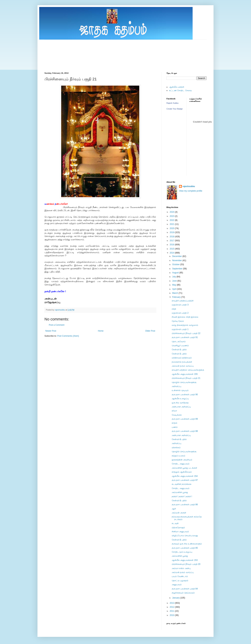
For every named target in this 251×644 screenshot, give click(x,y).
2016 (172, 245)
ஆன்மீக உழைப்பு (180, 399)
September (178, 269)
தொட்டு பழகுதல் (180, 581)
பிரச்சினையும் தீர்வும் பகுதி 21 (186, 378)
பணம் (175, 427)
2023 (172, 216)
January (176, 598)
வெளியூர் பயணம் (180, 346)
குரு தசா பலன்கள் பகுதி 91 (185, 337)
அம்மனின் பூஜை (180, 492)
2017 (172, 241)
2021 (172, 224)
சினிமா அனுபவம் (180, 532)
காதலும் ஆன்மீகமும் (182, 472)
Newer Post (51, 331)
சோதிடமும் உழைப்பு (182, 552)
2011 (172, 611)
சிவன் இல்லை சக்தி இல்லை (185, 317)
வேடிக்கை (177, 415)
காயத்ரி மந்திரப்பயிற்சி (183, 301)
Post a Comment (57, 325)
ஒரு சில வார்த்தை (180, 403)
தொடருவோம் (179, 342)
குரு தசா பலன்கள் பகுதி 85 (185, 548)
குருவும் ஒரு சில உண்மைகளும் (187, 544)
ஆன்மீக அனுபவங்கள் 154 (185, 476)
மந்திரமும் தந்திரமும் (182, 358)
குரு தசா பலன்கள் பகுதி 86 (185, 505)
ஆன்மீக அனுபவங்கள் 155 (185, 374)
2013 (172, 603)
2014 (172, 253)
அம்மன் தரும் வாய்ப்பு (183, 366)
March (175, 293)
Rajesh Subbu (172, 103)
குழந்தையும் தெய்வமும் (183, 593)
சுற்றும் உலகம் (178, 456)
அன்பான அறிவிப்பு (181, 407)
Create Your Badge (175, 109)
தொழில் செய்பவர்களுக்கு (184, 382)
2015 (172, 249)
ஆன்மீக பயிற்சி (177, 87)
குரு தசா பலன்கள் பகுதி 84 (185, 589)
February (177, 297)
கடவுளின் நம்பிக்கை (182, 484)
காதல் (174, 423)
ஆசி (174, 509)
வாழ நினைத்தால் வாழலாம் (185, 325)
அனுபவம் (177, 585)
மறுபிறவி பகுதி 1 (180, 329)
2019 (172, 232)
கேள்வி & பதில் (179, 350)
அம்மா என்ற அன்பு (181, 568)
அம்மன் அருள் (179, 513)
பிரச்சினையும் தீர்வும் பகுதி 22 (186, 333)
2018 (172, 237)
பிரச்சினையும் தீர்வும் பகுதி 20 (186, 564)
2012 (172, 607)
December (177, 256)
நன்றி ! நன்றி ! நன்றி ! (182, 497)
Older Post (150, 331)
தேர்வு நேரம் (178, 321)
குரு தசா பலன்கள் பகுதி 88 (185, 431)
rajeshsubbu (60, 310)
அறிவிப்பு (176, 386)
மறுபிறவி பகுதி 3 (180, 305)
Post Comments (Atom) (68, 336)
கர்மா (174, 411)
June (175, 281)
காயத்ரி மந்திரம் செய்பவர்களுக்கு (188, 370)
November (177, 260)
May (174, 285)
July (174, 277)
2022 (172, 220)
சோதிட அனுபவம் (181, 464)
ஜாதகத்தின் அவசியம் (182, 460)
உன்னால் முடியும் (180, 390)
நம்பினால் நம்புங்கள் (182, 362)
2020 (172, 228)
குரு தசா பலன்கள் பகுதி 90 (185, 395)
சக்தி (174, 309)
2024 (172, 212)
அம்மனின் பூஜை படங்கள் (184, 468)
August (176, 273)
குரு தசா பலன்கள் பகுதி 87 (185, 480)
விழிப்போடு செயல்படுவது (185, 536)
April (175, 289)
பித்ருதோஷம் (178, 528)
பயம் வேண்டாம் (180, 576)
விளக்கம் (176, 448)
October (176, 264)
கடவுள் (175, 523)
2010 (172, 615)
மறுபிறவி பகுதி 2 (180, 313)
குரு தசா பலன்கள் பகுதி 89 (185, 419)
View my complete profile (191, 191)
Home (101, 331)
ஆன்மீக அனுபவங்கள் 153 (185, 560)
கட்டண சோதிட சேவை (180, 90)
